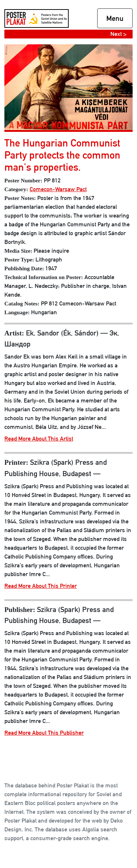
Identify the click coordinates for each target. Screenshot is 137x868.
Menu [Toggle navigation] (115, 18)
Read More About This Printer (41, 586)
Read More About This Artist (39, 439)
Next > (119, 34)
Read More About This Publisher (44, 733)
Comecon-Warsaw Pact (58, 189)
